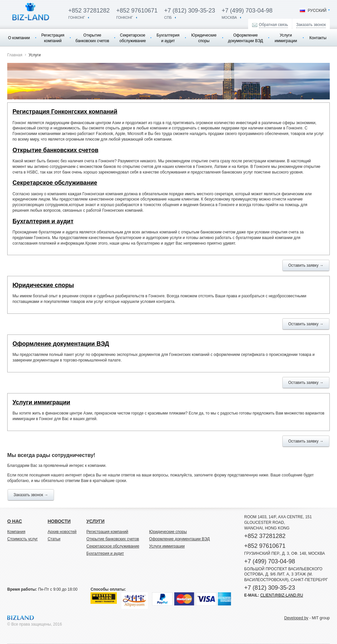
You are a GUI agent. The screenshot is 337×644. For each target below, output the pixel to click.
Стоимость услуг (23, 539)
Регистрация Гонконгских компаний (65, 112)
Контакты (318, 38)
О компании (19, 38)
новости (59, 521)
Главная (15, 55)
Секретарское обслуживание (133, 38)
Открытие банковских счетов (92, 38)
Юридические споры (204, 38)
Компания (16, 532)
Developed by (296, 618)
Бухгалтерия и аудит (168, 38)
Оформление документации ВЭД (246, 38)
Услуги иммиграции (286, 38)
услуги (96, 521)
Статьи (54, 539)
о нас (15, 521)
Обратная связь (273, 25)
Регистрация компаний (53, 38)
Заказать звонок (311, 25)
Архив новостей (62, 532)
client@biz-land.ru (282, 595)
